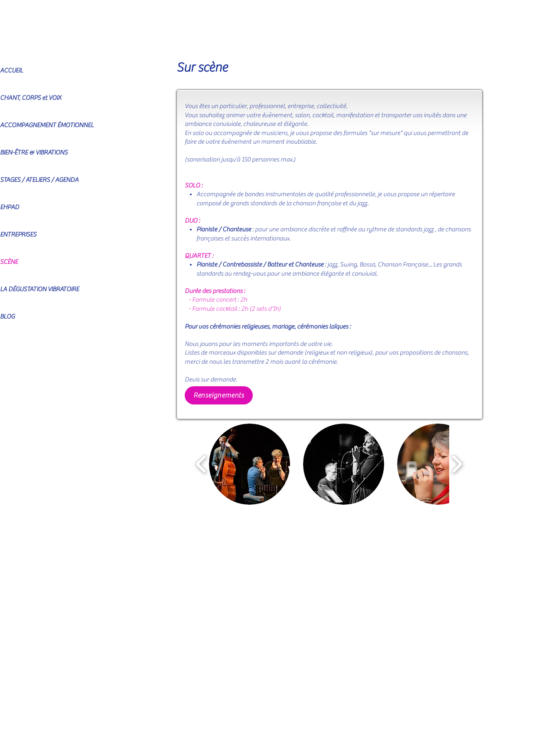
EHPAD (10, 207)
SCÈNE (9, 262)
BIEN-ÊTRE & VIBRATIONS (34, 153)
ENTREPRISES (18, 235)
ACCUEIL (11, 71)
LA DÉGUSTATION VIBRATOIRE (39, 289)
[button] (250, 464)
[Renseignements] (219, 395)
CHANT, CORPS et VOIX (31, 98)
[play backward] (201, 464)
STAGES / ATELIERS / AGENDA (39, 180)
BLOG (7, 317)
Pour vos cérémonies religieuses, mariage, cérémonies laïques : (268, 327)
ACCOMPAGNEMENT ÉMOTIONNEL (47, 125)
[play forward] (457, 464)
